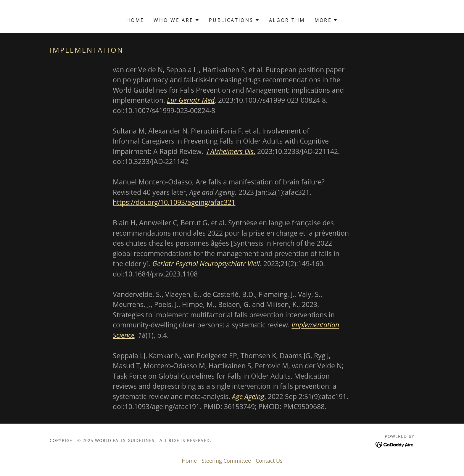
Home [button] (189, 461)
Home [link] (135, 20)
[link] (395, 444)
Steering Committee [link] (226, 461)
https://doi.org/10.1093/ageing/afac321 (174, 202)
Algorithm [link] (287, 20)
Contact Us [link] (269, 461)
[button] (176, 20)
